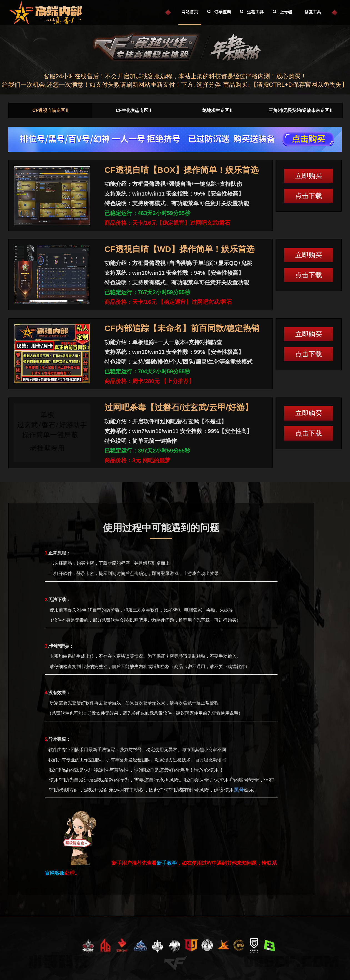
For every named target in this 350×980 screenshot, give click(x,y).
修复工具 (313, 12)
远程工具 (255, 12)
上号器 (286, 12)
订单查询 (222, 12)
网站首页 (190, 12)
